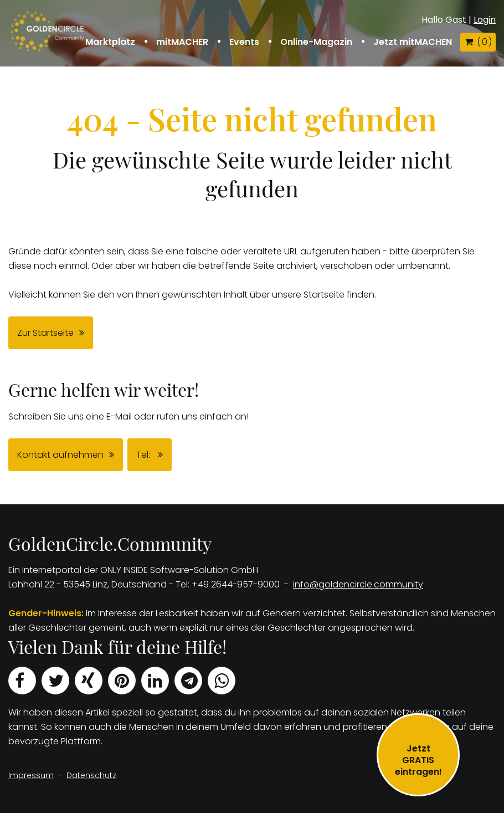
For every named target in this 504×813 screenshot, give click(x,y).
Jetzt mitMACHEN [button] (413, 42)
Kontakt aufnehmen (60, 455)
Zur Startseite (45, 333)
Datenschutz (91, 775)
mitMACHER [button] (182, 42)
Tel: (144, 455)
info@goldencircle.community (358, 584)
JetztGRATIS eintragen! (418, 760)
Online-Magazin (316, 42)
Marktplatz (110, 42)
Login (485, 20)
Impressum (31, 775)
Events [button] (244, 42)
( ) (478, 42)
